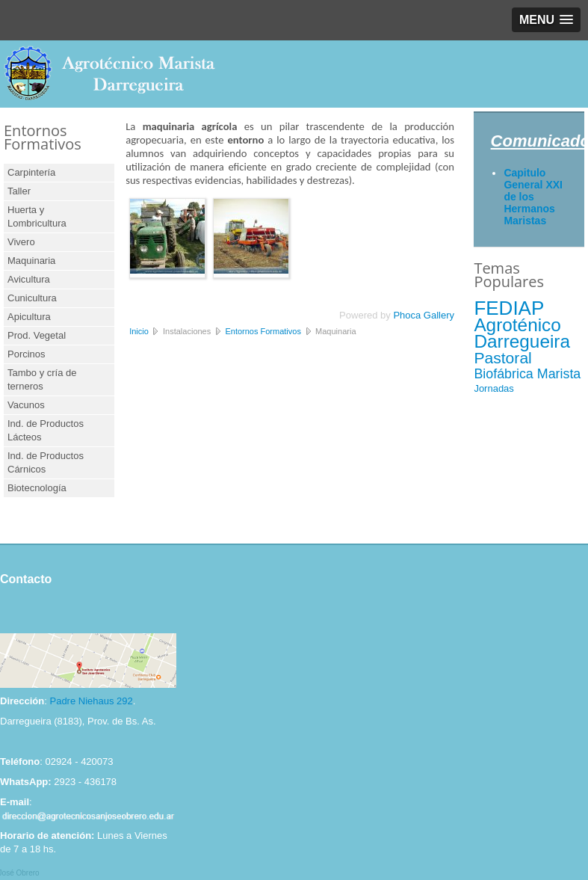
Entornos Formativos (263, 331)
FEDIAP (509, 308)
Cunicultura (32, 298)
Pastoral (502, 358)
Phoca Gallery (424, 315)
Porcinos (27, 354)
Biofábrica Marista (527, 374)
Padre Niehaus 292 (91, 701)
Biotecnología (37, 488)
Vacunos (26, 405)
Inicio (139, 331)
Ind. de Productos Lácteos (46, 430)
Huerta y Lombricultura (37, 216)
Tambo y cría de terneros (42, 379)
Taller (19, 191)
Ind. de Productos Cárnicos (46, 462)
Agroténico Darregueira (522, 333)
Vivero (21, 242)
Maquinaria (31, 261)
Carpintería (31, 172)
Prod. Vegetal (37, 335)
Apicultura (29, 317)
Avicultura (29, 279)
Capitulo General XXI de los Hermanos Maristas (533, 197)
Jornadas (493, 388)
